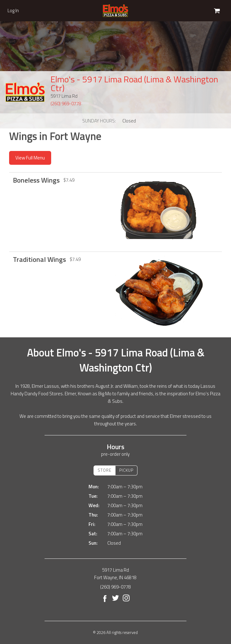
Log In (13, 11)
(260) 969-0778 (66, 104)
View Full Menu (30, 158)
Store (105, 470)
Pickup (126, 470)
